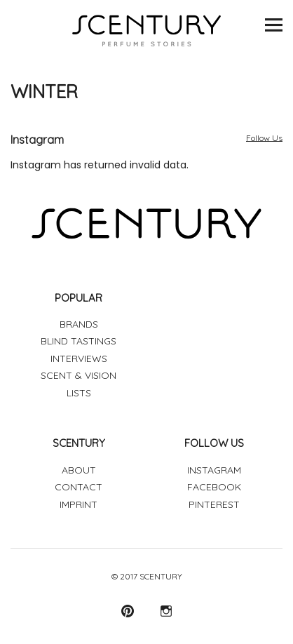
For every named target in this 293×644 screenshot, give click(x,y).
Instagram (166, 611)
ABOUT (79, 470)
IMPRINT (79, 504)
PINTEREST (214, 504)
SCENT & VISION (79, 375)
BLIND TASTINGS (79, 341)
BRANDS (79, 324)
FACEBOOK (214, 487)
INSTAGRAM (214, 470)
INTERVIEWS (79, 358)
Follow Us (264, 138)
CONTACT (79, 487)
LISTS (79, 393)
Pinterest (127, 611)
